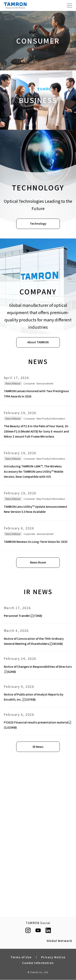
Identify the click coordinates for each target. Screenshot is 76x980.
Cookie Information (38, 963)
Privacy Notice (53, 957)
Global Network (59, 941)
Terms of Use (21, 957)
